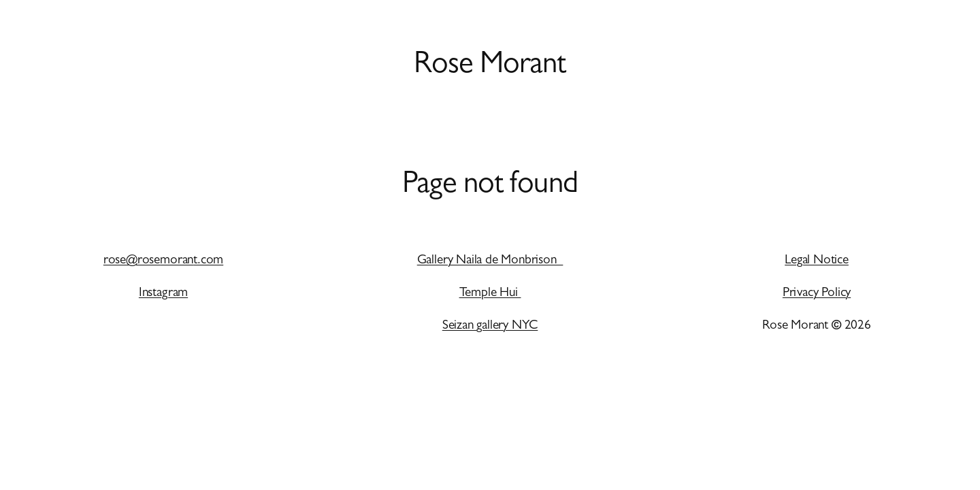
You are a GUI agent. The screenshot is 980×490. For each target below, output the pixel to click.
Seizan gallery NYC (490, 326)
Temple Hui (490, 294)
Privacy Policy (817, 294)
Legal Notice (817, 261)
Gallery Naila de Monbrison (490, 261)
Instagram (163, 294)
